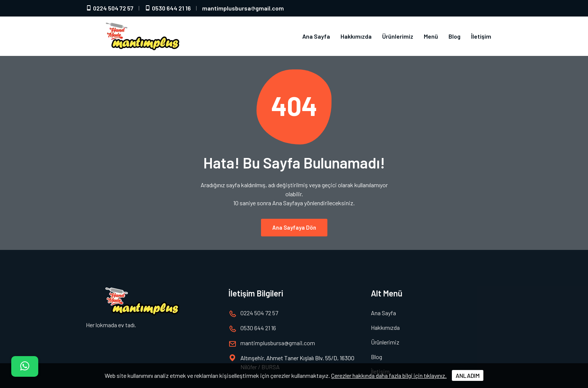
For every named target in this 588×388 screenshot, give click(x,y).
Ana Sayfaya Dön (294, 223)
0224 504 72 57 (110, 8)
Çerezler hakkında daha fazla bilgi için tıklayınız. (389, 375)
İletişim (481, 36)
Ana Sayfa (316, 36)
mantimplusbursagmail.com (243, 8)
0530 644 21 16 (168, 8)
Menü (431, 36)
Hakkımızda (356, 36)
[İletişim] (25, 366)
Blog (454, 36)
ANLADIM (468, 375)
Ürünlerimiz (398, 36)
